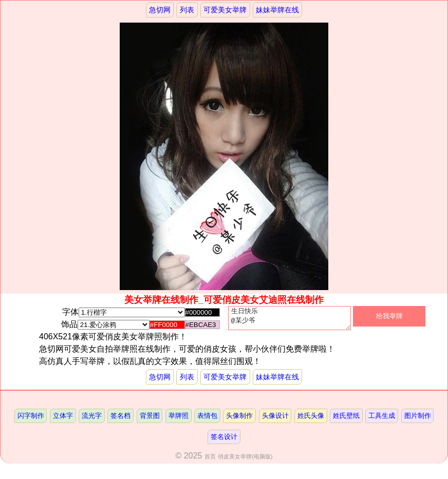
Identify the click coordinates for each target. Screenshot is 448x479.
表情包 (207, 420)
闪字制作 (31, 420)
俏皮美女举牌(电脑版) (245, 461)
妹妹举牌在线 (277, 10)
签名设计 (224, 441)
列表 (187, 10)
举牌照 (179, 420)
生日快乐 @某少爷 (290, 320)
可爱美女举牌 (225, 10)
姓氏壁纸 (346, 420)
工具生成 (382, 420)
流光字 (92, 420)
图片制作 (418, 420)
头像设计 (275, 420)
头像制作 (239, 420)
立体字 (63, 420)
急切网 (160, 10)
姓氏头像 (311, 420)
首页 (210, 461)
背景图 (150, 420)
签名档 (120, 420)
